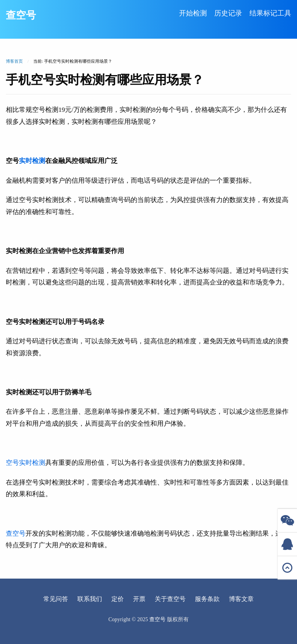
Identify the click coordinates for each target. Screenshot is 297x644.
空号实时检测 (26, 463)
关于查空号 (170, 599)
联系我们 (90, 599)
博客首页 (14, 61)
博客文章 (241, 599)
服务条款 (207, 599)
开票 (139, 599)
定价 (118, 599)
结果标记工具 (270, 13)
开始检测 (193, 13)
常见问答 (56, 599)
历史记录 (228, 13)
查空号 (21, 15)
